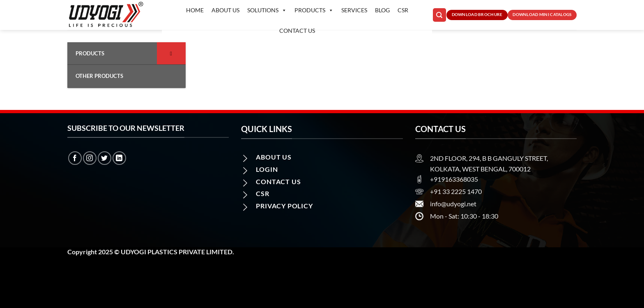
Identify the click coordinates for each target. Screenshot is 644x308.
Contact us (297, 31)
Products (314, 10)
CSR (403, 10)
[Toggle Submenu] (171, 53)
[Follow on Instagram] (90, 158)
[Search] (439, 15)
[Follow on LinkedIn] (119, 158)
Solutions (267, 10)
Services (354, 10)
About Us (225, 10)
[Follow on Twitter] (105, 158)
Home (195, 10)
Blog (382, 10)
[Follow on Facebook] (75, 158)
